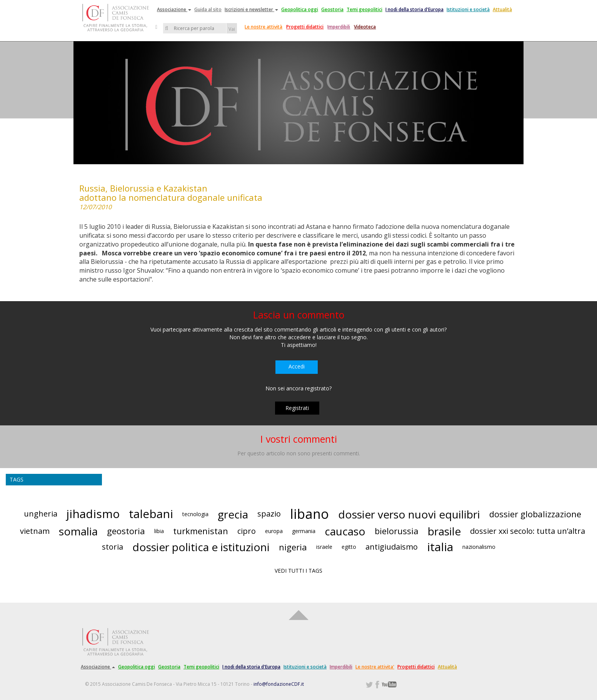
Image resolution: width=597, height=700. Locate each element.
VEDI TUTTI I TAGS (298, 571)
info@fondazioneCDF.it (279, 684)
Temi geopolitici (364, 9)
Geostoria (332, 9)
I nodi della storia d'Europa (414, 9)
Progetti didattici (305, 27)
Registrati (297, 408)
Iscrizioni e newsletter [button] (251, 9)
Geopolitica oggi (300, 9)
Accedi (297, 366)
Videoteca (365, 27)
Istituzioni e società (468, 9)
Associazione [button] (174, 9)
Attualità (502, 9)
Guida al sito (208, 9)
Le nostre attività (263, 27)
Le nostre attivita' (375, 667)
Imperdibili (339, 27)
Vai (232, 29)
